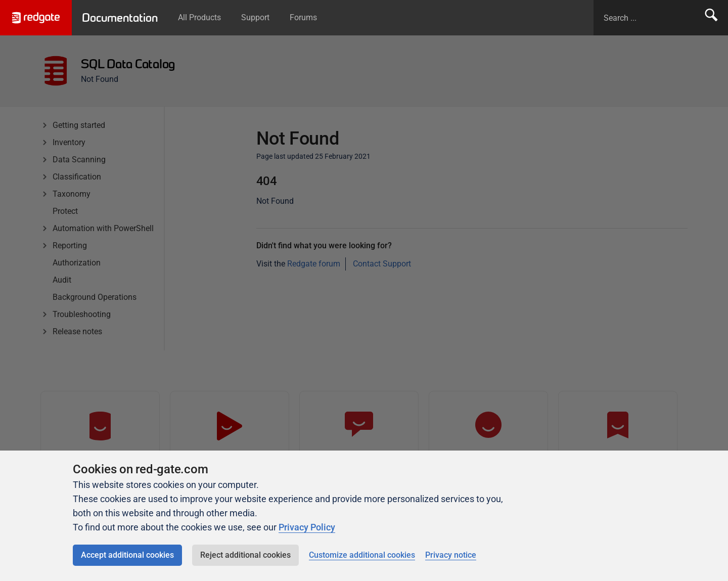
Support (255, 17)
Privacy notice (451, 555)
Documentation (120, 18)
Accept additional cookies (127, 555)
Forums (303, 17)
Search (711, 18)
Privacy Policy (307, 527)
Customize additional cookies (362, 555)
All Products (199, 17)
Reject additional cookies (245, 555)
